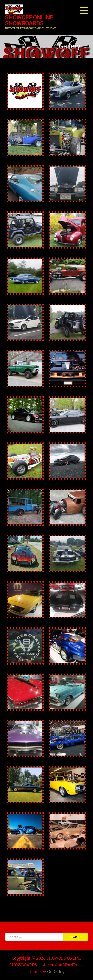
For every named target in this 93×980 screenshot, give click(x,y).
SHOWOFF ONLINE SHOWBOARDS (29, 20)
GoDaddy (56, 972)
